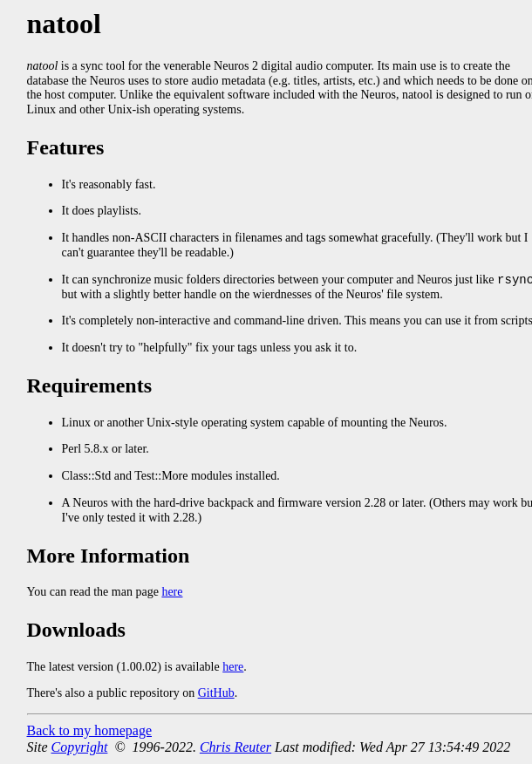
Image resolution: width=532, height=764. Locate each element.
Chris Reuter (235, 748)
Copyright (80, 748)
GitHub (216, 694)
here (172, 593)
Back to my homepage (90, 731)
